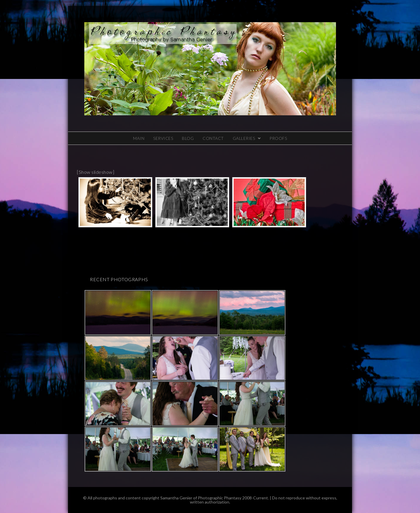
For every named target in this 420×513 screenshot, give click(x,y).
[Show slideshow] (96, 172)
